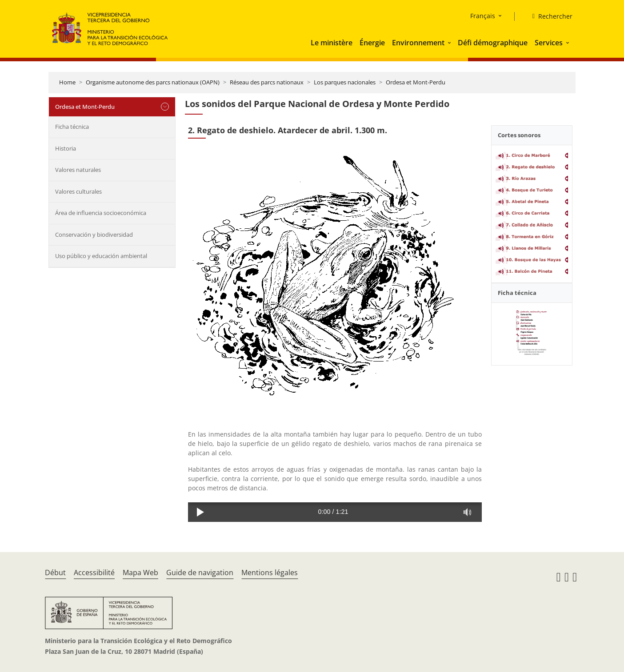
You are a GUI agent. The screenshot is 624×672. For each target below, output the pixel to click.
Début (55, 573)
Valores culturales (78, 191)
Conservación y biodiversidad (94, 235)
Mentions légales (270, 573)
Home (67, 82)
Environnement (418, 43)
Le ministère (332, 43)
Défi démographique (493, 43)
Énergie (372, 43)
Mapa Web (140, 573)
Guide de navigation (200, 573)
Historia (66, 148)
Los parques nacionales (345, 82)
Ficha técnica (72, 127)
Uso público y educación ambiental (101, 256)
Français (483, 16)
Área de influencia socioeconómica (101, 213)
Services (549, 43)
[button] (450, 43)
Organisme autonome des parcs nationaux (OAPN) (153, 82)
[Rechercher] (549, 16)
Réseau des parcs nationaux (267, 82)
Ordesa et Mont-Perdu (416, 82)
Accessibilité (94, 573)
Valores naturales (78, 170)
